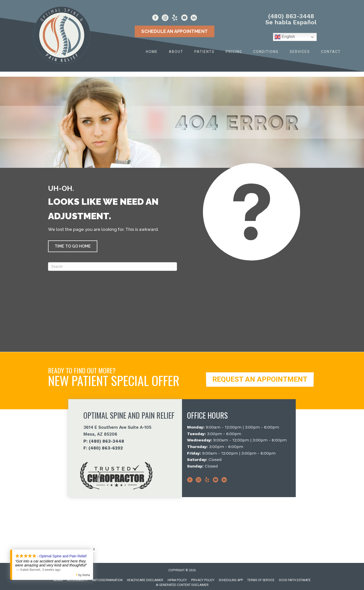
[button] (73, 246)
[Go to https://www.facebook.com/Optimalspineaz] (155, 18)
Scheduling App (231, 580)
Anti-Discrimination (107, 580)
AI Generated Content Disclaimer (182, 585)
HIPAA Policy (177, 580)
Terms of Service (261, 580)
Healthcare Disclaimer (145, 580)
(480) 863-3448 (291, 16)
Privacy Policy (203, 580)
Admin (58, 580)
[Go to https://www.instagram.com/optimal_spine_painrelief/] (165, 18)
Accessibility (77, 580)
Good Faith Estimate (295, 580)
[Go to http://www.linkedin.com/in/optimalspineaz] (194, 18)
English (285, 37)
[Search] (112, 267)
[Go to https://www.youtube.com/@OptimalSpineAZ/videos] (184, 18)
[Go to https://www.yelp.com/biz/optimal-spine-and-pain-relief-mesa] (175, 18)
